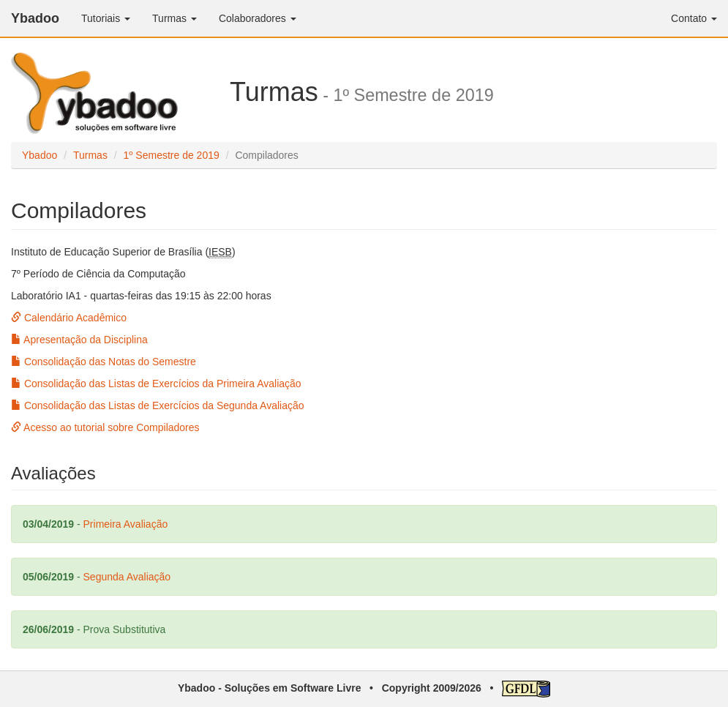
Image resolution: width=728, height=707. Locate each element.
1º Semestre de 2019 (172, 155)
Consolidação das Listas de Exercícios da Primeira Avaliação (156, 384)
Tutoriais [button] (106, 18)
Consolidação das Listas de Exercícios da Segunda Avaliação (158, 405)
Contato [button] (694, 18)
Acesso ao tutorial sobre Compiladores (105, 427)
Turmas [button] (175, 18)
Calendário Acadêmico (69, 318)
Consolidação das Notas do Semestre (104, 362)
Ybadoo (35, 18)
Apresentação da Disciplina (79, 340)
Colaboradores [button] (258, 18)
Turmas (90, 155)
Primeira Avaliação (126, 524)
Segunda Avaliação (127, 577)
